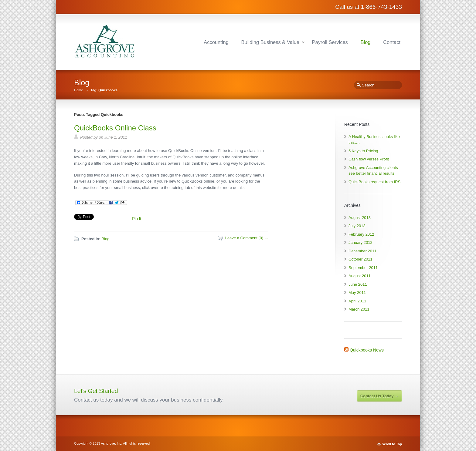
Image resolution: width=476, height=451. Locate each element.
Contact (392, 42)
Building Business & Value (270, 42)
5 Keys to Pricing (363, 151)
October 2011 (360, 259)
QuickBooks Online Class (115, 128)
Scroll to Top (392, 444)
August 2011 (360, 276)
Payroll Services (330, 42)
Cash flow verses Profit (369, 159)
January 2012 (360, 242)
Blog (365, 42)
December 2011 (363, 251)
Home (78, 90)
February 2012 (361, 234)
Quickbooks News (367, 350)
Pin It (137, 219)
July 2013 (357, 226)
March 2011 (359, 309)
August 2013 (360, 218)
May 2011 (357, 293)
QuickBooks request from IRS (374, 182)
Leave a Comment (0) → (247, 238)
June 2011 (358, 284)
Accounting (216, 42)
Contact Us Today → (379, 396)
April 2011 (357, 301)
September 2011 (363, 268)
